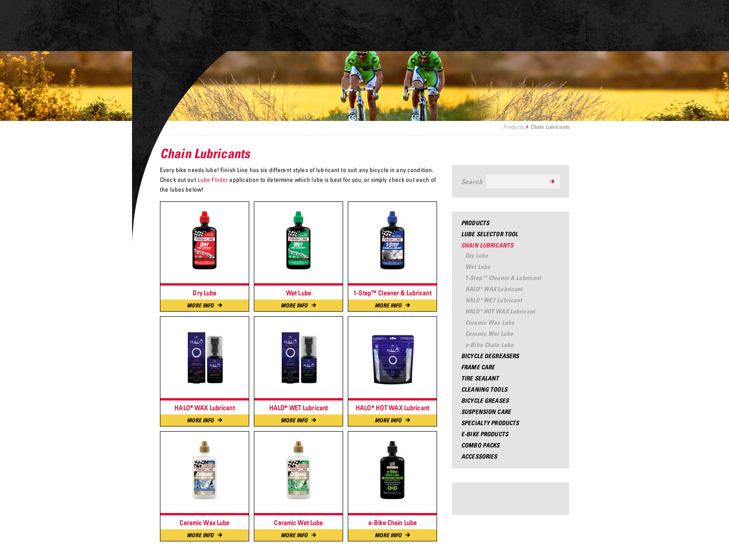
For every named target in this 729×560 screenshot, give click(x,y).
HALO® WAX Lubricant (494, 289)
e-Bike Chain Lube (490, 345)
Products (513, 127)
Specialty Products (490, 423)
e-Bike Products (485, 434)
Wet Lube (478, 267)
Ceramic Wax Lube (490, 322)
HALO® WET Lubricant (494, 300)
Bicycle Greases (485, 400)
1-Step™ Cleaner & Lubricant (504, 278)
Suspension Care (486, 412)
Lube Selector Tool (490, 234)
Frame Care (478, 367)
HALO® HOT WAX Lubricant (500, 311)
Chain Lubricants (487, 245)
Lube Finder (214, 180)
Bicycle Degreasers (490, 356)
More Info (204, 305)
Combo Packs (480, 445)
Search (472, 181)
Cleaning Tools (484, 389)
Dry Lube (477, 255)
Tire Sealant (480, 378)
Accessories (479, 456)
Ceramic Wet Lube (489, 333)
